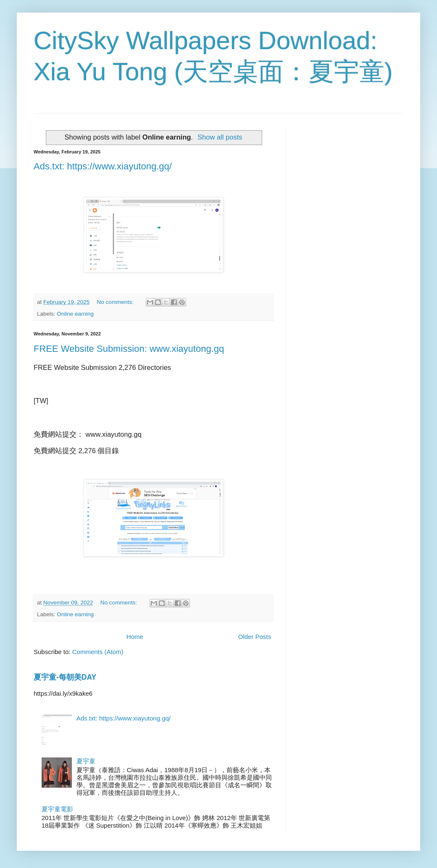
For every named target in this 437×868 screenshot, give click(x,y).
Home (135, 637)
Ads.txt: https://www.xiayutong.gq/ (103, 166)
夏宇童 (86, 761)
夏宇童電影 (57, 809)
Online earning (75, 314)
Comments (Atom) (98, 652)
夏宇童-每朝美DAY (65, 677)
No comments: (116, 302)
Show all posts (220, 137)
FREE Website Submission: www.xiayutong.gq (129, 349)
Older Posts (255, 637)
